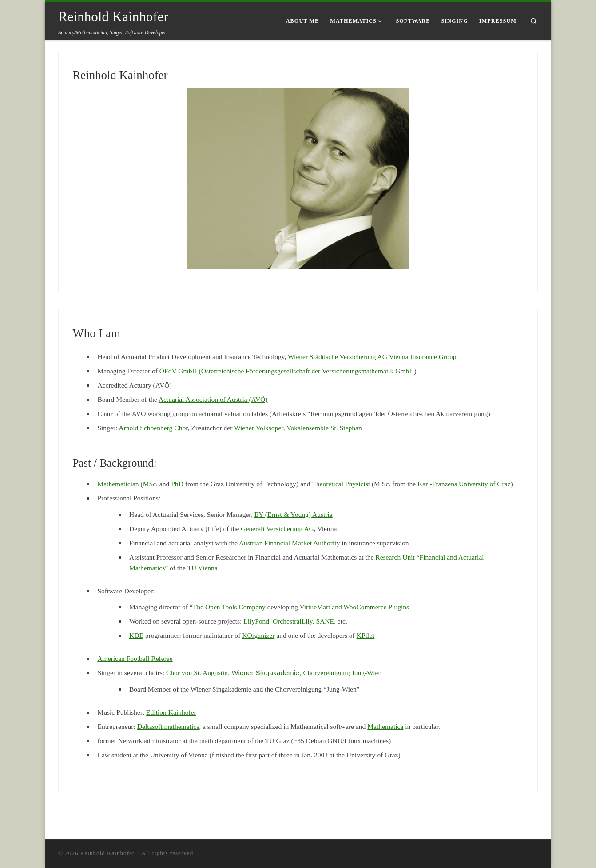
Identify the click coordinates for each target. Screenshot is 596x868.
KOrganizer (258, 635)
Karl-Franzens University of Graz (464, 484)
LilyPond (256, 621)
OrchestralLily (293, 621)
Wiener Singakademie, (268, 673)
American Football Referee (135, 658)
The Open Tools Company (229, 607)
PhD (177, 484)
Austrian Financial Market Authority (290, 543)
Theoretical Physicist (341, 484)
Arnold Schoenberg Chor (153, 428)
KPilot (366, 635)
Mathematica (385, 726)
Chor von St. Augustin (199, 673)
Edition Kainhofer (171, 712)
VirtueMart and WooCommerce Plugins (354, 607)
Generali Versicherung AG (277, 529)
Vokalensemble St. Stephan (324, 428)
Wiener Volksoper (259, 428)
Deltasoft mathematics (168, 726)
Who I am (96, 333)
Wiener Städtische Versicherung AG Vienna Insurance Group (372, 357)
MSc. (150, 484)
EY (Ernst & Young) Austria (294, 514)
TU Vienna (202, 568)
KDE (136, 635)
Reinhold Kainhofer (120, 75)
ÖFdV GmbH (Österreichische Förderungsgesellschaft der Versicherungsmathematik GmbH (287, 371)
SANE (325, 621)
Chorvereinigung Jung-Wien (342, 673)
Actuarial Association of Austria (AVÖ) (213, 399)
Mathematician (118, 484)
